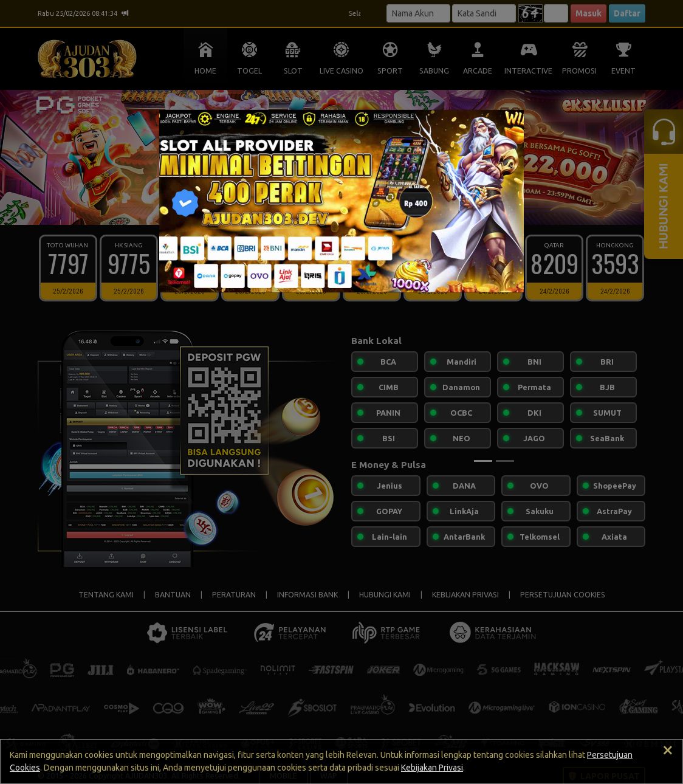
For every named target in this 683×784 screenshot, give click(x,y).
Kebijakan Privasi (432, 768)
